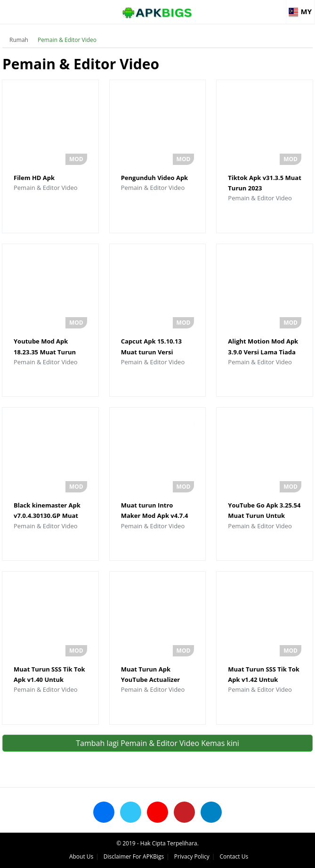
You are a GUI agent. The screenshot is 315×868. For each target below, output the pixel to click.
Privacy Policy (192, 856)
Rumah (19, 40)
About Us (81, 856)
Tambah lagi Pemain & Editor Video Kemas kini (157, 743)
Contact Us (234, 856)
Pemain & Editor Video (67, 40)
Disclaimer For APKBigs (134, 856)
